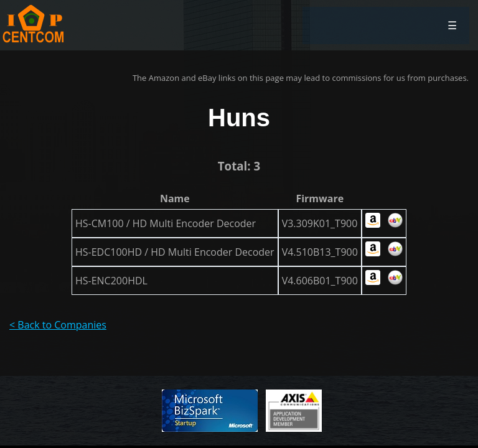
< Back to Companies (58, 325)
